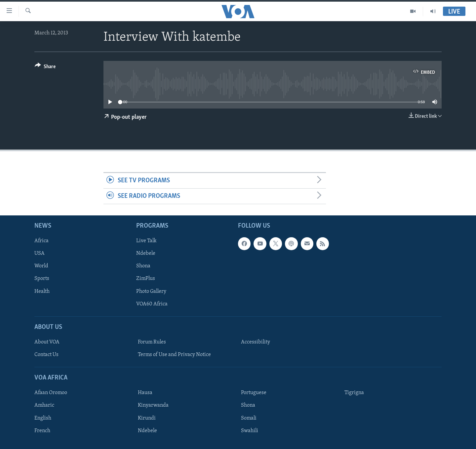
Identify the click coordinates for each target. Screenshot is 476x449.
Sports (42, 279)
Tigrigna (354, 393)
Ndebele (146, 254)
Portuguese (254, 393)
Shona (143, 266)
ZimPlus (146, 279)
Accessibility (256, 342)
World (41, 266)
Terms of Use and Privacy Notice (174, 355)
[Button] (45, 68)
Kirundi (147, 418)
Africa (41, 241)
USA (40, 254)
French (42, 431)
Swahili (250, 431)
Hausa (145, 393)
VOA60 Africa (152, 304)
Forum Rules (152, 342)
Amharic (44, 406)
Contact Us (46, 355)
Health (42, 292)
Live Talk (146, 241)
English (43, 418)
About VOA (47, 342)
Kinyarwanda (153, 406)
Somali (249, 418)
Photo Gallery (151, 292)
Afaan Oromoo (51, 393)
